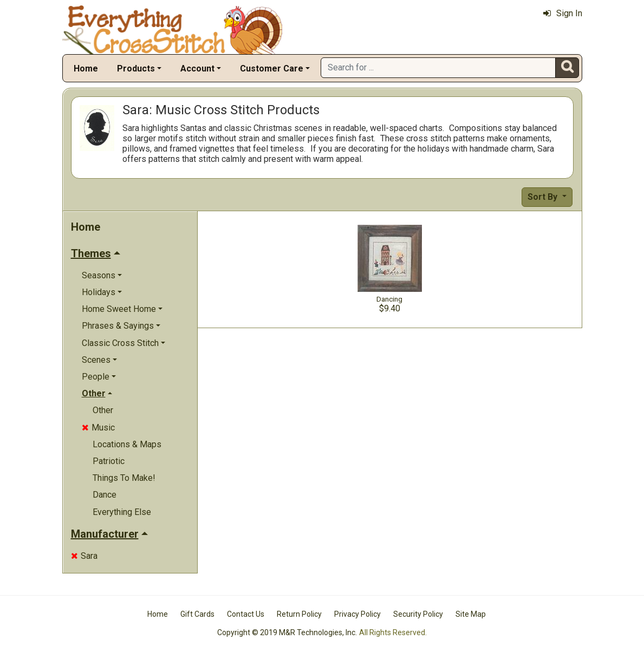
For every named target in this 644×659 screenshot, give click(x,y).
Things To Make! (124, 478)
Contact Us (246, 614)
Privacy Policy (357, 614)
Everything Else (122, 512)
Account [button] (197, 68)
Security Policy (418, 614)
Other (103, 410)
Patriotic (109, 461)
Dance (105, 495)
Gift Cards (197, 614)
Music (98, 428)
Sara (84, 556)
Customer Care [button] (272, 68)
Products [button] (136, 68)
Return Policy (299, 614)
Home (86, 68)
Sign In (563, 13)
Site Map (471, 614)
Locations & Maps (127, 444)
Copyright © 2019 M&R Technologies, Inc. (287, 632)
